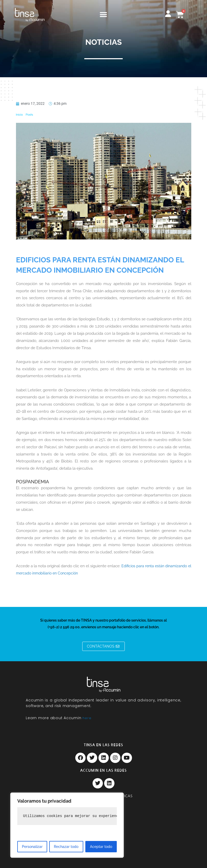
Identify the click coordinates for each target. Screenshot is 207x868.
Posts (29, 115)
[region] (67, 825)
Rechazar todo (66, 847)
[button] (103, 15)
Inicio (19, 115)
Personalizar (32, 847)
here (87, 718)
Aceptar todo (101, 847)
